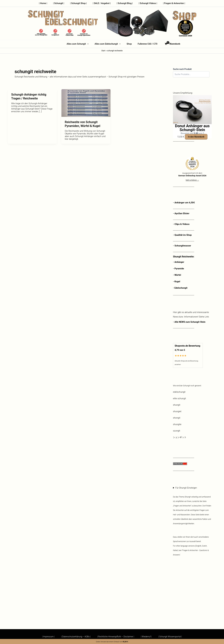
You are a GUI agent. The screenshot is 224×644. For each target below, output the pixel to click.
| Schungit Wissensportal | (171, 637)
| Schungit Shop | (80, 3)
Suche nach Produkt (182, 69)
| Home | (48, 3)
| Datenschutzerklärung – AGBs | (75, 637)
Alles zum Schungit (80, 44)
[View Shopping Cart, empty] (170, 44)
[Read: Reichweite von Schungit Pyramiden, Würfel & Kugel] (86, 103)
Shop (128, 44)
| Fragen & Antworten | (170, 3)
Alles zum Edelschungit (108, 44)
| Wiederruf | (147, 637)
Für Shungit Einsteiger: (192, 522)
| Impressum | (47, 637)
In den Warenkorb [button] (196, 137)
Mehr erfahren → (192, 180)
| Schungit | (62, 3)
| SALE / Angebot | (102, 3)
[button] (89, 44)
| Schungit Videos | (145, 3)
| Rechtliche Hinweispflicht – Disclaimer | (116, 637)
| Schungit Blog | (123, 3)
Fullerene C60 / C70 (145, 44)
